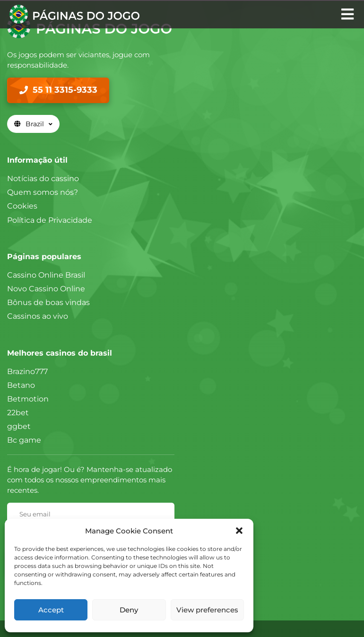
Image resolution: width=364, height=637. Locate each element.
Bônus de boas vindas (48, 302)
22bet (18, 413)
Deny (129, 610)
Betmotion (28, 399)
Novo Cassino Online (46, 289)
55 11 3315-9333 (65, 90)
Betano (21, 385)
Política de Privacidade (50, 220)
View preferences (207, 610)
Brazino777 (27, 371)
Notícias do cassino (43, 179)
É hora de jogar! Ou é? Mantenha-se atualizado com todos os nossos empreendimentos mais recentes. (90, 480)
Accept (51, 610)
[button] (239, 531)
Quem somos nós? (43, 192)
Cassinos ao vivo (38, 316)
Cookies (22, 206)
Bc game (24, 440)
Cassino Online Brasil (46, 275)
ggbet (19, 426)
